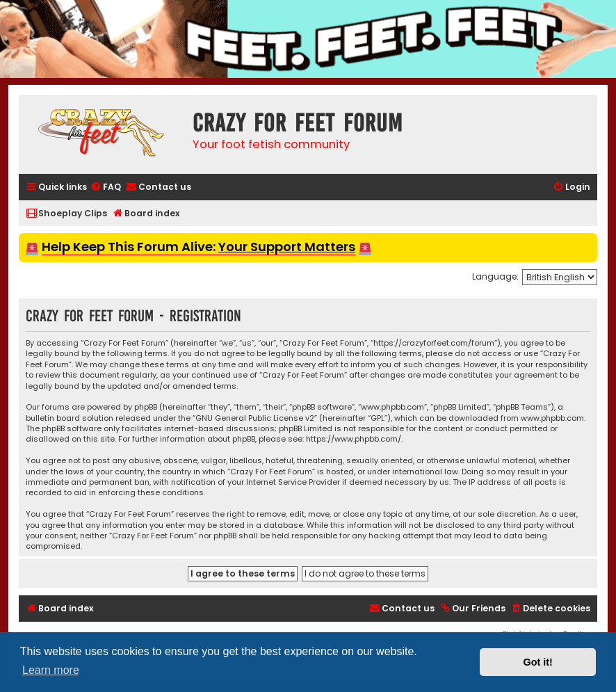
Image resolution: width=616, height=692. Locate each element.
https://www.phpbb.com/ (354, 439)
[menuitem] (106, 187)
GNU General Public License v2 (255, 418)
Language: (495, 276)
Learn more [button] (51, 670)
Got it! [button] (538, 662)
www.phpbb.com (552, 418)
